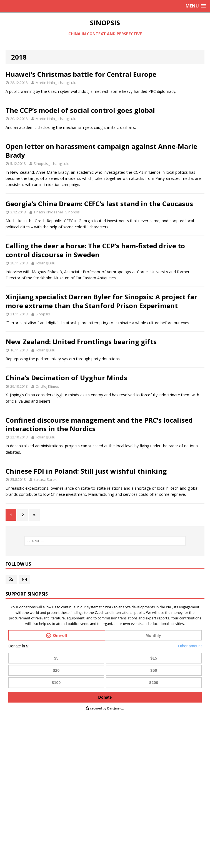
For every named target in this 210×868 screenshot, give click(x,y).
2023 (12, 772)
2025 (12, 750)
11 (28, 750)
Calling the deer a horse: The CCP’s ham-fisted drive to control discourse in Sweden (95, 250)
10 (28, 783)
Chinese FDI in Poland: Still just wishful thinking (86, 471)
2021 (12, 794)
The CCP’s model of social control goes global (80, 110)
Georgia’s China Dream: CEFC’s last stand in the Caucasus (99, 204)
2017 (12, 838)
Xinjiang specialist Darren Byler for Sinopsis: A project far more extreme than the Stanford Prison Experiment (101, 301)
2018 (12, 827)
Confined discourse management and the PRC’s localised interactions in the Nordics (99, 424)
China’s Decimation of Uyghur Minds (66, 378)
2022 (12, 783)
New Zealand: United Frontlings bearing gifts (81, 342)
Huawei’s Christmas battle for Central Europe (81, 74)
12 (22, 750)
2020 (12, 805)
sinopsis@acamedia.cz (131, 863)
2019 (12, 816)
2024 (12, 761)
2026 (12, 739)
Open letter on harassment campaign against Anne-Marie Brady (101, 150)
